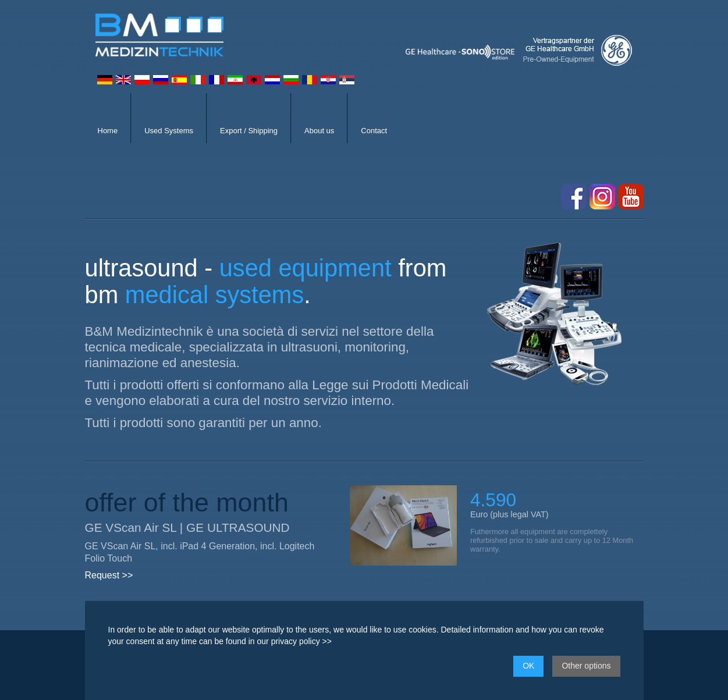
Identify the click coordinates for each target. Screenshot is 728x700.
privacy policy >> (301, 641)
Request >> (109, 575)
